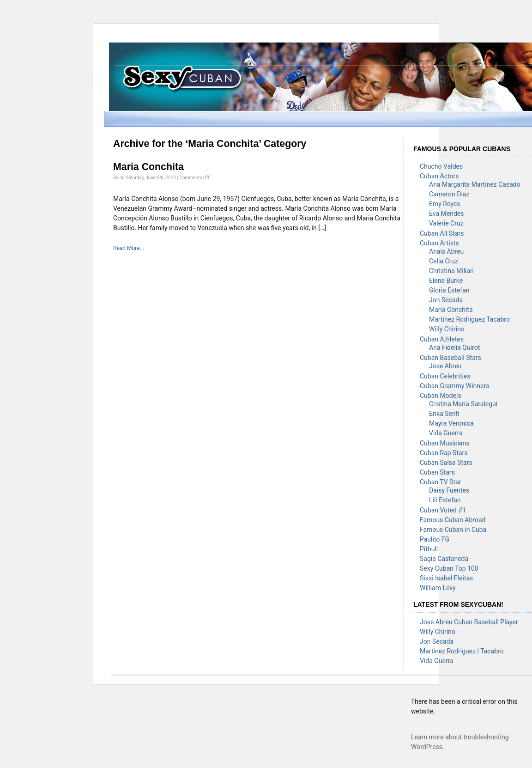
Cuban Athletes (442, 339)
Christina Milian (451, 271)
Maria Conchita (148, 167)
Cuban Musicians (444, 443)
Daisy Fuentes (449, 490)
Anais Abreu (446, 251)
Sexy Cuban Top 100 (449, 568)
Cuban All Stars (442, 233)
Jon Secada (446, 300)
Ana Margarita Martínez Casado (475, 184)
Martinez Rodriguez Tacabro (469, 319)
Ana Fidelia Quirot (454, 347)
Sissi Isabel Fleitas (446, 578)
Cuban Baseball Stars (450, 358)
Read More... (129, 248)
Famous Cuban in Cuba (453, 530)
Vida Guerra (446, 433)
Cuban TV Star (440, 482)
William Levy (438, 588)
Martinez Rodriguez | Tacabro (462, 651)
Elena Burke (446, 280)
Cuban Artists (439, 243)
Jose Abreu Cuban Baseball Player (469, 622)
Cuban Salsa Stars (446, 463)
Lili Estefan (445, 500)
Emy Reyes (444, 204)
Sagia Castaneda (444, 559)
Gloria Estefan (449, 290)
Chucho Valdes (441, 166)
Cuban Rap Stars (444, 453)
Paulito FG (435, 539)
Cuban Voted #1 (443, 510)
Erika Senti (444, 414)
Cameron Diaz (449, 194)
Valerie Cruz (446, 223)
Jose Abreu (445, 366)
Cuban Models (441, 396)
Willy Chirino (447, 329)
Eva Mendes (446, 213)
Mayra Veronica (451, 423)
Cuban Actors (439, 176)
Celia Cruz (444, 261)
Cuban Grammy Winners (454, 386)
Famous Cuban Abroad (453, 520)
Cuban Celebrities (445, 376)
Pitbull (429, 549)
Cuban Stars (437, 472)
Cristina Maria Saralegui (463, 404)
